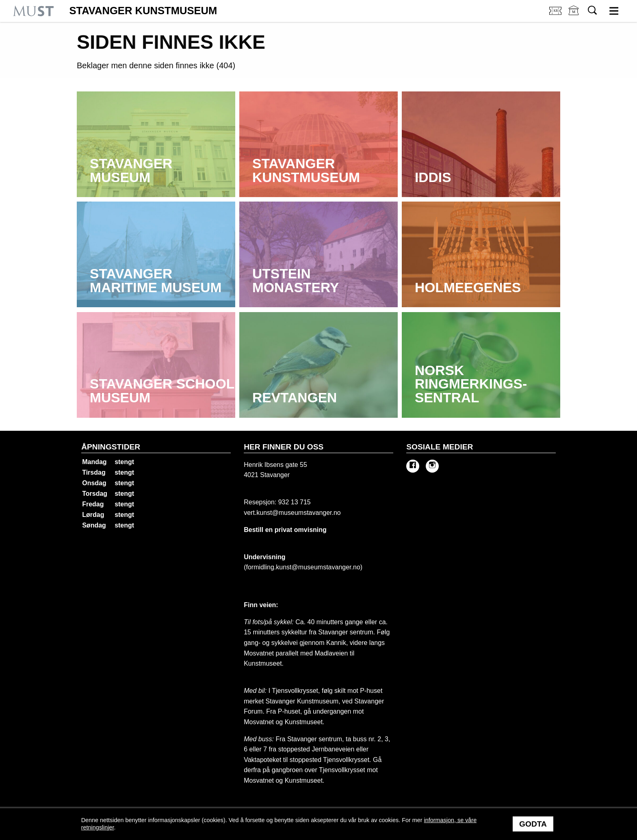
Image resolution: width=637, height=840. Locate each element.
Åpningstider (111, 447)
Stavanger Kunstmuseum (143, 11)
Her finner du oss (284, 447)
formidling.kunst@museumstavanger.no (303, 567)
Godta (533, 824)
